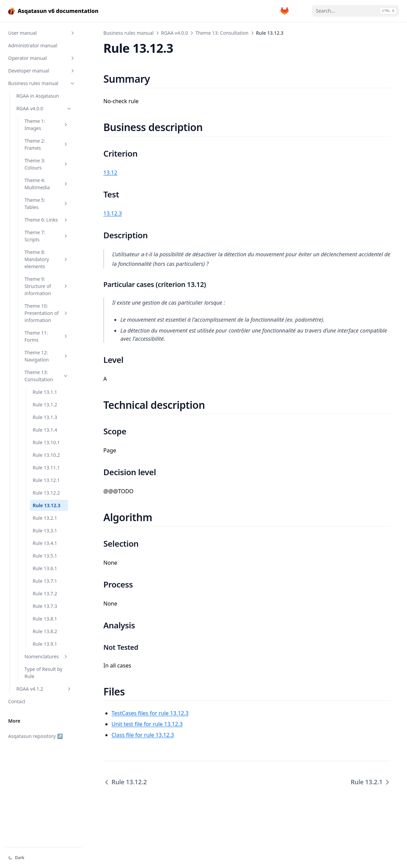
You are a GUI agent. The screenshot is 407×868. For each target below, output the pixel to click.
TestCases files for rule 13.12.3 (150, 713)
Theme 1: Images (47, 125)
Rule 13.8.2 (45, 631)
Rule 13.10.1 (46, 442)
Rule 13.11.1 (46, 468)
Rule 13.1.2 (45, 405)
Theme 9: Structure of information (47, 286)
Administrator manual (33, 45)
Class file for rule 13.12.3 (143, 735)
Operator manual (42, 58)
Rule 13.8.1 (45, 619)
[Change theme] (44, 858)
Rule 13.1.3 (45, 417)
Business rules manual (42, 83)
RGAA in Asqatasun (38, 96)
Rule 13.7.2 (45, 593)
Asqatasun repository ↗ (36, 736)
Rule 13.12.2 (46, 493)
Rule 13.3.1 (45, 531)
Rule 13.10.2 (46, 455)
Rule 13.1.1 (45, 392)
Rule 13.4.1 (45, 543)
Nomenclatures (47, 656)
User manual (42, 33)
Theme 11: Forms (47, 336)
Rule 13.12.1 (46, 480)
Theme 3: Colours (47, 164)
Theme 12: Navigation (47, 356)
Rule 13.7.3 (45, 606)
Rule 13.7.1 (45, 581)
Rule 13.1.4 (45, 430)
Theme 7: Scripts (47, 236)
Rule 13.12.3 (47, 505)
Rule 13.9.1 (45, 644)
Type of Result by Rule (43, 673)
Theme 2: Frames (47, 144)
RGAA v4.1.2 (44, 689)
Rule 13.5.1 (45, 556)
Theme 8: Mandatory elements (47, 259)
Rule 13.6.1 (45, 568)
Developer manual (42, 71)
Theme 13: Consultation (47, 376)
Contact (17, 701)
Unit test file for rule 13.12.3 (147, 724)
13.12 (110, 173)
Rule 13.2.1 (45, 518)
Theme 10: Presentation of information (47, 313)
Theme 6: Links (47, 220)
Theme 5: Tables (47, 204)
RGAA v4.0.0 (44, 108)
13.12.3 (113, 213)
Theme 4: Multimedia (47, 184)
